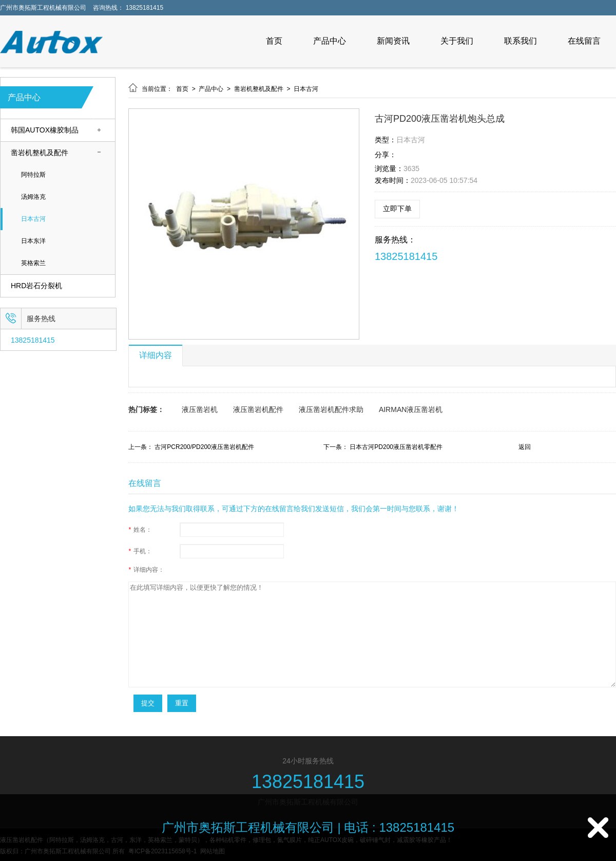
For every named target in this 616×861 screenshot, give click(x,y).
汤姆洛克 (33, 197)
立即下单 (397, 209)
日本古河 (33, 219)
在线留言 (584, 41)
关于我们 (457, 41)
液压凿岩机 (200, 409)
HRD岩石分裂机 (36, 286)
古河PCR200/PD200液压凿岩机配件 (204, 447)
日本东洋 (33, 241)
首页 (274, 41)
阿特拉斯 (33, 175)
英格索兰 (33, 263)
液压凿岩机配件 (258, 409)
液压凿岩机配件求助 (331, 409)
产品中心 (330, 41)
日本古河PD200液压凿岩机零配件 (396, 447)
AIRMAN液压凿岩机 (411, 409)
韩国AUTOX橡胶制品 (45, 130)
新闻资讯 (393, 41)
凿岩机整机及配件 (40, 153)
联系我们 (521, 41)
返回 (525, 447)
